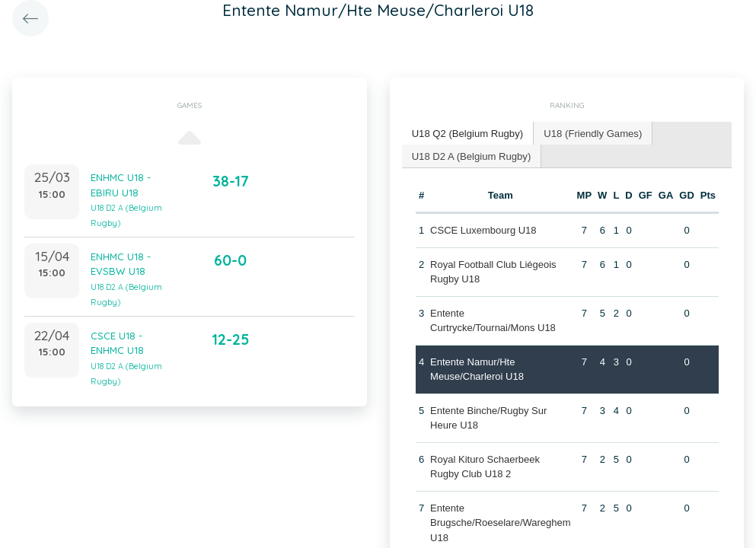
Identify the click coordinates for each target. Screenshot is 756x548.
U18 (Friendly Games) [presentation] (592, 133)
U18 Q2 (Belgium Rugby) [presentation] (467, 133)
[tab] (467, 134)
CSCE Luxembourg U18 (483, 229)
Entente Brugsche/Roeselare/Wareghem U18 (501, 522)
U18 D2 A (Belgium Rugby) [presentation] (471, 155)
